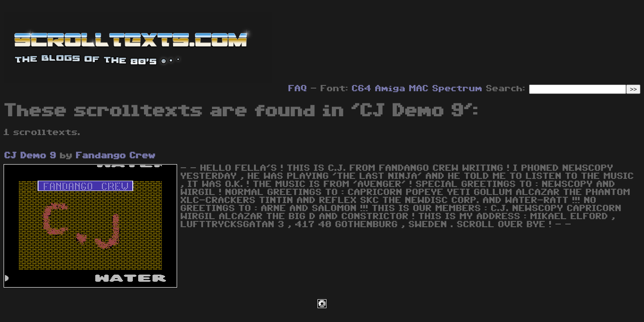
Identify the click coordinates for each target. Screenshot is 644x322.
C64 (362, 89)
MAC (419, 89)
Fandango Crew (116, 156)
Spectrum (458, 89)
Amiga (390, 89)
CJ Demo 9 (30, 156)
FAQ (298, 89)
